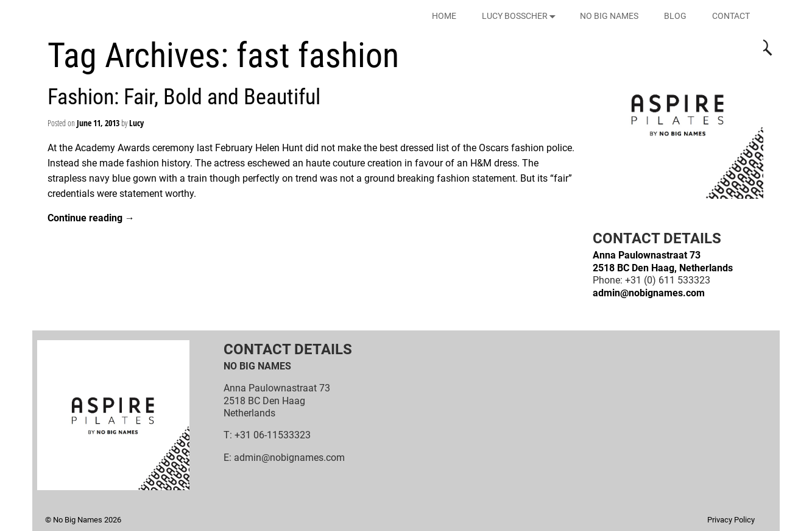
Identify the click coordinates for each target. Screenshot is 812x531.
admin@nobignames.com (649, 293)
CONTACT (731, 16)
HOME (444, 16)
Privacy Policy (731, 520)
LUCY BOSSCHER (521, 16)
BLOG (675, 16)
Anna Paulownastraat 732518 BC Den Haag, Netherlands (663, 261)
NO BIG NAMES (609, 16)
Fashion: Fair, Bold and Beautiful (184, 97)
